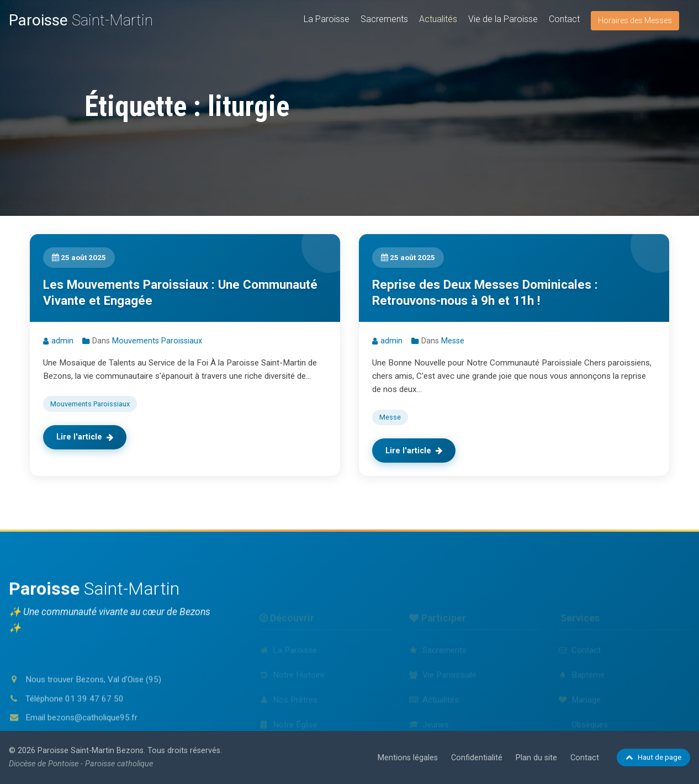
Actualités (438, 19)
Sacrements (384, 19)
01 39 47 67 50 (94, 735)
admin (62, 341)
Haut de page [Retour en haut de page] (653, 757)
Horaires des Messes (635, 20)
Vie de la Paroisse (503, 19)
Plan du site (536, 758)
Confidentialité (477, 758)
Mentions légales (408, 758)
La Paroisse (327, 19)
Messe (453, 341)
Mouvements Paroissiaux (157, 341)
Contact (564, 19)
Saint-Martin (81, 20)
